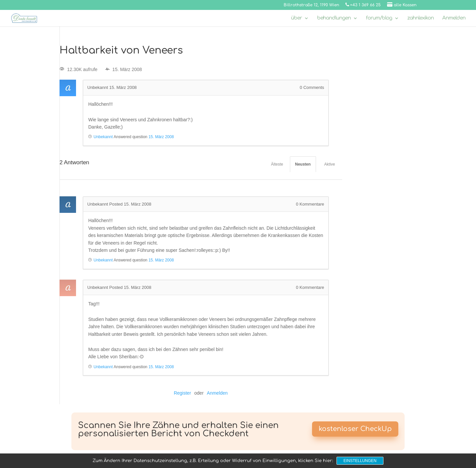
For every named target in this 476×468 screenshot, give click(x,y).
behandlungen (334, 18)
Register (182, 393)
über (296, 18)
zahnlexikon (420, 18)
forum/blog (379, 18)
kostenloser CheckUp (355, 429)
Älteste (277, 164)
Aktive (330, 164)
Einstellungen (360, 461)
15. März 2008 (161, 137)
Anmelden (454, 18)
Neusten (303, 164)
